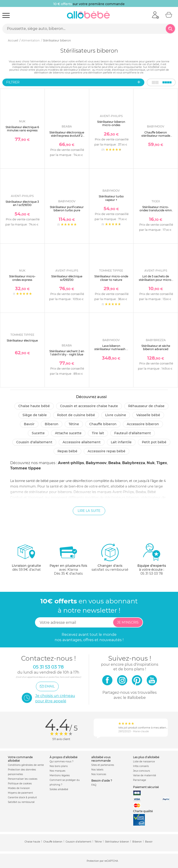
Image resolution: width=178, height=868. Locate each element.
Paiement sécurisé (146, 787)
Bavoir (29, 424)
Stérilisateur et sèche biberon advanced (156, 347)
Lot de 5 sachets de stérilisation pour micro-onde (156, 280)
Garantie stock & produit (22, 797)
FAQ (94, 785)
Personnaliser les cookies (23, 779)
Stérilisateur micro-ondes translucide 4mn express (156, 210)
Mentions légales (60, 775)
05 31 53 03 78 (152, 573)
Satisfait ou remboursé (21, 802)
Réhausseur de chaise (146, 406)
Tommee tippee (25, 468)
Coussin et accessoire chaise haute (89, 406)
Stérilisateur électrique (22, 341)
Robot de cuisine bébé (76, 415)
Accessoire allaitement (82, 442)
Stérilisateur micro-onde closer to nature (111, 278)
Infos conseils (141, 766)
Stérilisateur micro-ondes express (22, 278)
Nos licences (99, 774)
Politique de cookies (20, 784)
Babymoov (96, 463)
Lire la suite (89, 511)
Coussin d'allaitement (34, 442)
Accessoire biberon (143, 424)
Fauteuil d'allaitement (133, 433)
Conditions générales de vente (26, 765)
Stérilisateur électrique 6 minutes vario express (22, 129)
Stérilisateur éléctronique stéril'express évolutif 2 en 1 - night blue (67, 136)
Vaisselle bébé (148, 415)
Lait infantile (121, 442)
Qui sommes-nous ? (62, 762)
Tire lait (98, 433)
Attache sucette (68, 433)
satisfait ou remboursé (110, 557)
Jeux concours (141, 771)
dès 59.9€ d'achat (26, 559)
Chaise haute (32, 842)
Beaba (114, 463)
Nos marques (57, 771)
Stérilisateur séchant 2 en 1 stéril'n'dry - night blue (67, 353)
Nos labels (97, 770)
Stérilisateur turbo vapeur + (111, 198)
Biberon (52, 424)
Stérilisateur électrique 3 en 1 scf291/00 (22, 203)
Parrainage (140, 780)
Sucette (38, 433)
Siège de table (35, 415)
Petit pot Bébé (154, 442)
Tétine (74, 424)
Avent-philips (71, 463)
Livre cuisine (116, 415)
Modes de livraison (19, 788)
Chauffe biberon (103, 424)
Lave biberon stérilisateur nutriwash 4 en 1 (111, 349)
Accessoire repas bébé (106, 451)
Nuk (151, 463)
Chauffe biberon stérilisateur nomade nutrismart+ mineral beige (156, 137)
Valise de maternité (145, 775)
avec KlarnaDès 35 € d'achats (68, 559)
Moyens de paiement (20, 793)
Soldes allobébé (59, 789)
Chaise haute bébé (34, 406)
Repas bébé (67, 451)
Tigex (162, 463)
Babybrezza (134, 463)
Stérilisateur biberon (117, 842)
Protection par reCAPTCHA (102, 861)
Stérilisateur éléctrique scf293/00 (67, 278)
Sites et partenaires (103, 765)
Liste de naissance (144, 762)
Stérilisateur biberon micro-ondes (111, 123)
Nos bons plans (59, 766)
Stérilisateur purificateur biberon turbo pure (67, 209)
